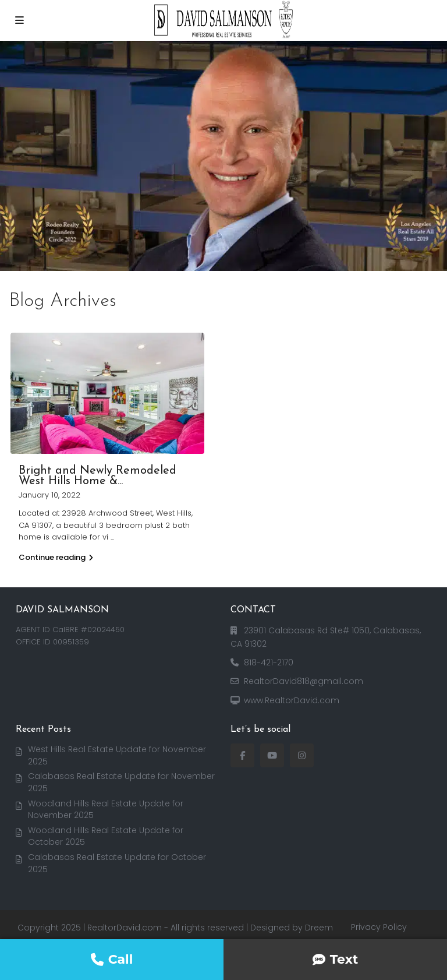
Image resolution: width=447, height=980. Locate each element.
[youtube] (272, 755)
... (112, 537)
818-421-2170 (269, 662)
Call (112, 959)
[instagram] (302, 755)
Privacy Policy (379, 927)
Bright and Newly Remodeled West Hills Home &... (97, 476)
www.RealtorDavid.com (292, 700)
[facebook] (242, 755)
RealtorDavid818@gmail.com (304, 681)
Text (336, 959)
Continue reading (56, 557)
